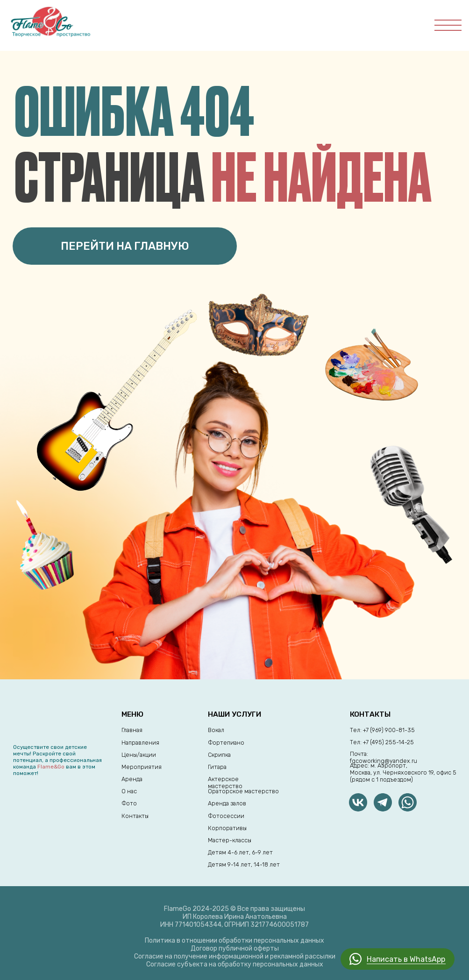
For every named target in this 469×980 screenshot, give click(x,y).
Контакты (135, 816)
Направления (140, 743)
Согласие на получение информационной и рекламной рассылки (235, 956)
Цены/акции (139, 755)
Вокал (216, 730)
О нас (129, 791)
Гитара (217, 767)
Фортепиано (226, 743)
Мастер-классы (230, 840)
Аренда (132, 779)
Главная (132, 730)
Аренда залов (227, 803)
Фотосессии (226, 816)
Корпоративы (227, 828)
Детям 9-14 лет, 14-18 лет (244, 864)
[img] (383, 802)
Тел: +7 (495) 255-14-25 (382, 742)
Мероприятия (142, 767)
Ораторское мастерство (243, 791)
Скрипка (219, 755)
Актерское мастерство (225, 783)
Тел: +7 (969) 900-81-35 (382, 730)
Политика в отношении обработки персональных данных (234, 941)
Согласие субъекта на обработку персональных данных (235, 964)
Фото (129, 803)
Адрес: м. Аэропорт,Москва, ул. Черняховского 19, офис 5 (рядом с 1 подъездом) (403, 772)
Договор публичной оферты (235, 948)
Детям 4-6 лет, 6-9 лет (240, 852)
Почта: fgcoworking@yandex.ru (384, 757)
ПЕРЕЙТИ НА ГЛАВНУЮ (125, 246)
